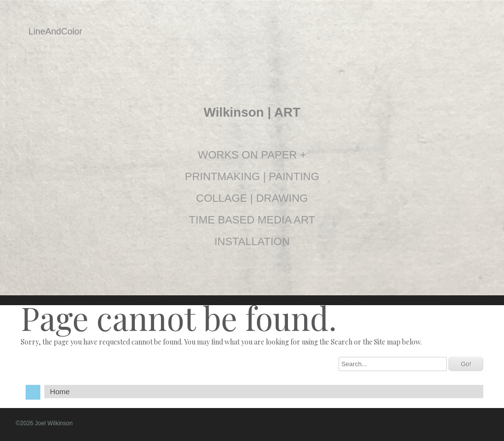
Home (60, 392)
